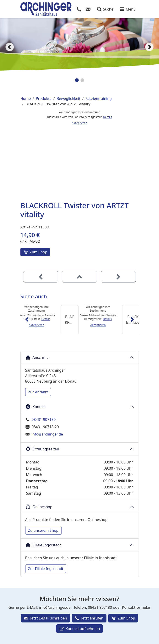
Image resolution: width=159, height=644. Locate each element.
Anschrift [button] (37, 357)
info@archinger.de (47, 434)
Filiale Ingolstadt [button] (43, 545)
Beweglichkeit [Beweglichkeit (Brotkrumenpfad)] (69, 99)
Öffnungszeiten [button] (42, 449)
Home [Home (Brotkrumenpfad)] (26, 99)
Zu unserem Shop (43, 530)
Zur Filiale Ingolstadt (46, 569)
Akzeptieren (79, 123)
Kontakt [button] (36, 407)
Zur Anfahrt (38, 392)
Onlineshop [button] (39, 507)
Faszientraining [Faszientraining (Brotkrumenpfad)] (98, 99)
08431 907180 (44, 419)
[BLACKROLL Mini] (91, 320)
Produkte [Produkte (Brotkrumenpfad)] (44, 99)
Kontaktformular (136, 607)
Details (107, 117)
